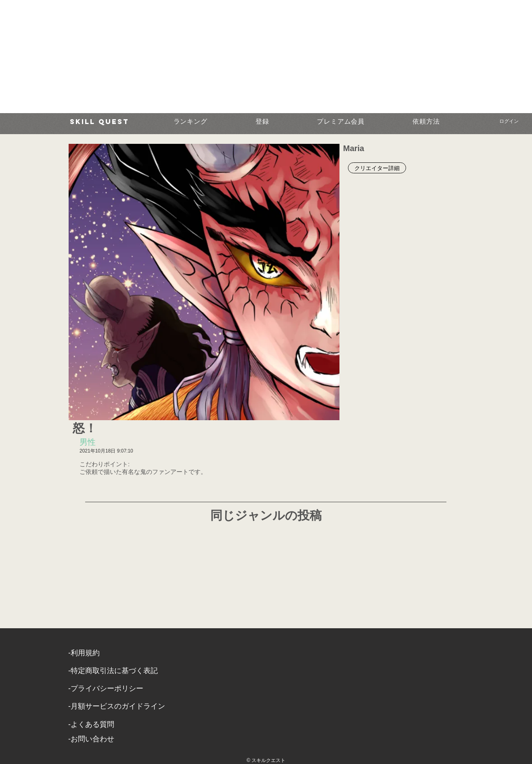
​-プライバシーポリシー (106, 688)
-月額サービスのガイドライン (117, 706)
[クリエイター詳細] (377, 168)
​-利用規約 (84, 653)
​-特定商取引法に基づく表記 (113, 671)
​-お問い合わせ (91, 739)
